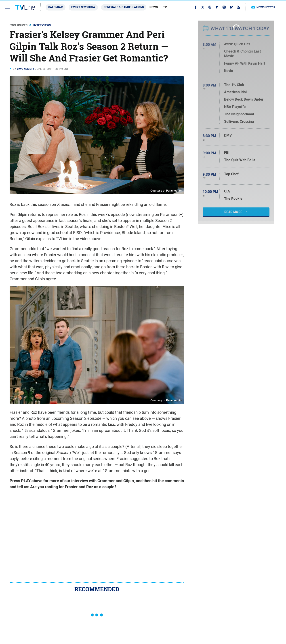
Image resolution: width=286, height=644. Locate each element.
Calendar (56, 7)
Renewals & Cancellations (124, 7)
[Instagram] (224, 7)
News (154, 7)
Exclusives (19, 25)
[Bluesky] (231, 7)
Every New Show (83, 7)
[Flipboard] (217, 7)
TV (165, 7)
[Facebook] (196, 7)
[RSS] (238, 7)
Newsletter (263, 7)
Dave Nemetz (26, 69)
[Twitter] (203, 7)
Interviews (42, 25)
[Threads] (210, 7)
